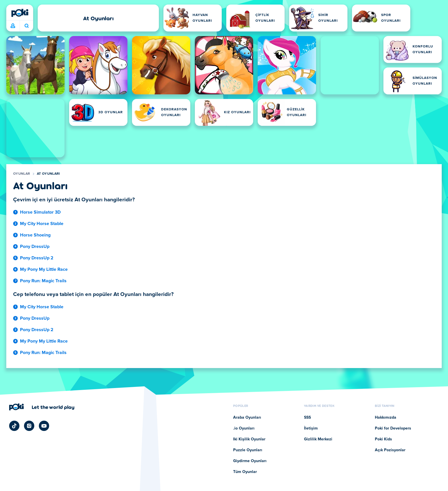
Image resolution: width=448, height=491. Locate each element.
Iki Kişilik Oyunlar (249, 439)
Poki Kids (383, 439)
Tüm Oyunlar (245, 472)
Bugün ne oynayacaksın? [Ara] (27, 26)
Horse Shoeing (35, 235)
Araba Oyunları (247, 418)
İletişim (311, 428)
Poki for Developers (393, 428)
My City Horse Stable (42, 224)
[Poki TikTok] (14, 426)
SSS (307, 418)
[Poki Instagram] (29, 426)
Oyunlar (22, 174)
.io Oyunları (244, 428)
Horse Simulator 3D (40, 212)
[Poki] (20, 13)
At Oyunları (48, 174)
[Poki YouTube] (44, 426)
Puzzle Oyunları (248, 450)
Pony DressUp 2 (37, 258)
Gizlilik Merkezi (318, 439)
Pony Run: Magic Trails (43, 281)
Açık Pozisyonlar (390, 450)
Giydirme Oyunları (250, 461)
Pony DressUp (35, 247)
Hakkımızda (386, 418)
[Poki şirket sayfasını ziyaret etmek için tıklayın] (42, 407)
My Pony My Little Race (44, 269)
